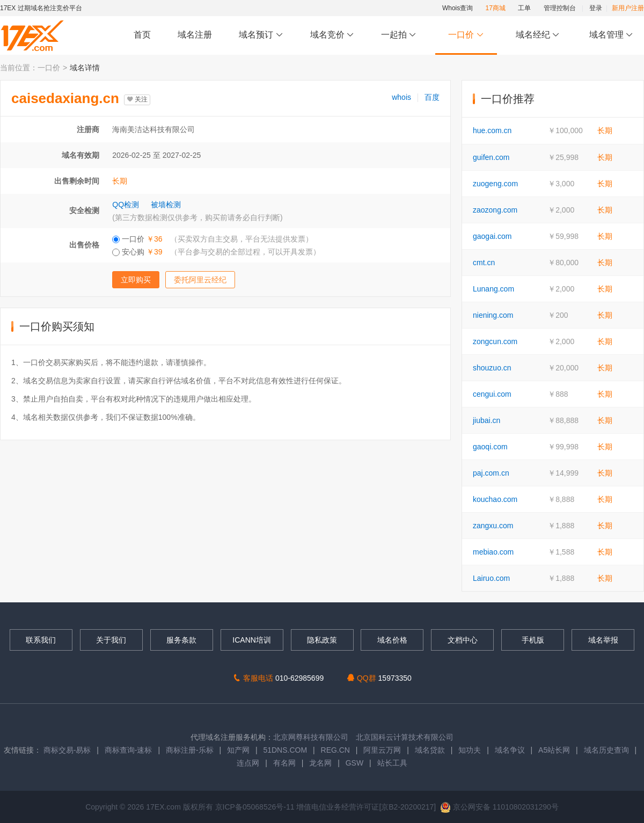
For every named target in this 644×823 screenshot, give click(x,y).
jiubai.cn (486, 420)
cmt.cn (484, 263)
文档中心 (463, 640)
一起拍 (400, 35)
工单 (524, 8)
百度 (432, 97)
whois (401, 97)
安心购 (216, 252)
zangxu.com (493, 526)
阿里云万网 (382, 750)
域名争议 (511, 750)
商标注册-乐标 (190, 750)
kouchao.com (495, 499)
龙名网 (320, 763)
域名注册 (195, 35)
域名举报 (603, 640)
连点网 (248, 763)
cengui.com (492, 394)
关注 (137, 99)
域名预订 (261, 35)
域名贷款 (430, 750)
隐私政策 (322, 640)
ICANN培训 (252, 640)
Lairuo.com (491, 578)
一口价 (466, 35)
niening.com (493, 315)
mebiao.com (493, 552)
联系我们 (41, 640)
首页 (142, 35)
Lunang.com (493, 289)
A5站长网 (554, 750)
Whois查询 (458, 8)
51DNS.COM (285, 750)
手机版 (533, 640)
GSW (354, 763)
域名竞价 (332, 35)
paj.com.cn (491, 473)
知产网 (238, 750)
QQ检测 (126, 205)
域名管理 (611, 35)
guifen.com (491, 157)
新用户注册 (628, 8)
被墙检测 (166, 205)
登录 (596, 8)
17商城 (496, 8)
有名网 (284, 763)
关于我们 (111, 640)
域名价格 (392, 640)
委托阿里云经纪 (200, 280)
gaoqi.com (490, 447)
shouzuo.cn (492, 368)
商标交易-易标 (67, 750)
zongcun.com (495, 341)
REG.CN (335, 750)
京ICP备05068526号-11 (256, 807)
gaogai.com (492, 236)
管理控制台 (560, 8)
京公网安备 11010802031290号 (499, 807)
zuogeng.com (495, 184)
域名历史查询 (606, 750)
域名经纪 (537, 35)
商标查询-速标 (130, 750)
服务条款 (181, 640)
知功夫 (470, 750)
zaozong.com (495, 210)
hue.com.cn (492, 130)
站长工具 (392, 763)
